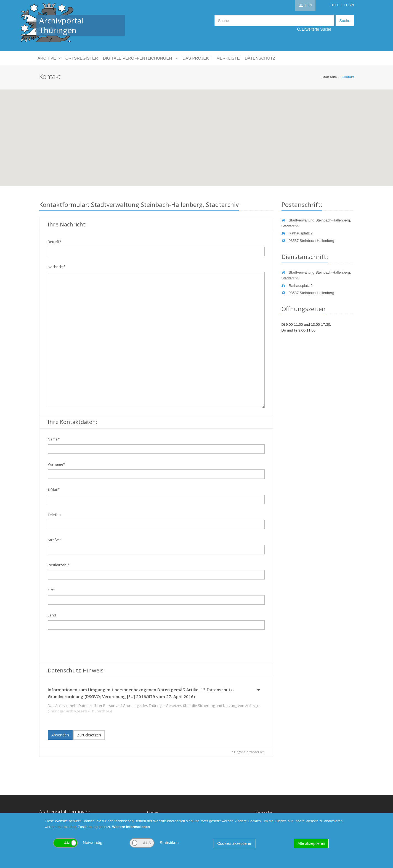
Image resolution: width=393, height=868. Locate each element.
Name (54, 439)
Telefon (54, 515)
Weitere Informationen (131, 827)
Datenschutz (260, 58)
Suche (345, 21)
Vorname (56, 464)
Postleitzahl (59, 565)
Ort (51, 590)
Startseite (329, 77)
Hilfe (335, 5)
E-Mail (54, 489)
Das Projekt (197, 58)
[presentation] (90, 647)
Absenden (60, 735)
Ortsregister (82, 58)
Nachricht (57, 267)
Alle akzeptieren (311, 843)
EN (310, 5)
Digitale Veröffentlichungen (140, 58)
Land (52, 615)
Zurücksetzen (89, 735)
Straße (54, 540)
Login (349, 5)
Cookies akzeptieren (235, 843)
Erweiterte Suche (314, 29)
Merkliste (228, 58)
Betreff (55, 242)
